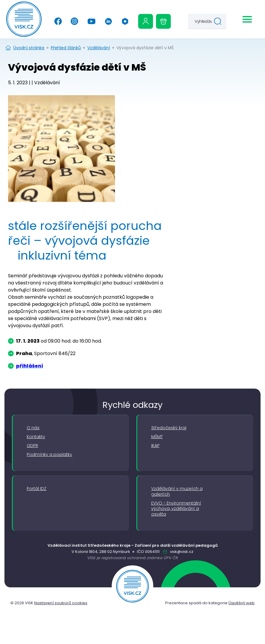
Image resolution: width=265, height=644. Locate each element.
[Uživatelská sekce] (146, 21)
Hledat (219, 22)
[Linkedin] (108, 21)
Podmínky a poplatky (49, 455)
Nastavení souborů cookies (61, 603)
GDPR (32, 446)
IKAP (155, 446)
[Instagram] (74, 21)
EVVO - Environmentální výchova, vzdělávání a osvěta (176, 509)
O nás (33, 428)
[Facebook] (58, 21)
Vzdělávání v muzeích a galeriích (177, 492)
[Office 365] (125, 21)
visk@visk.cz (181, 552)
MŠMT (157, 437)
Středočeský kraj (169, 428)
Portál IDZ (37, 489)
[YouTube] (91, 21)
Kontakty (36, 437)
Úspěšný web (242, 603)
